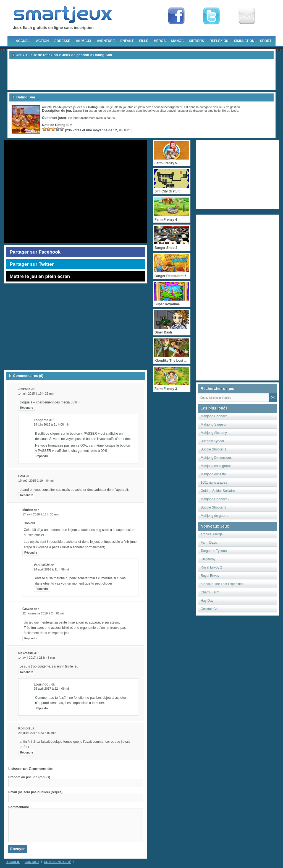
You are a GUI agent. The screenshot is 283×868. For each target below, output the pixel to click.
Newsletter (247, 16)
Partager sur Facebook (35, 252)
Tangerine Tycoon (214, 551)
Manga (178, 41)
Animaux (83, 41)
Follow (211, 16)
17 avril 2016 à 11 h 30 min (41, 514)
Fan (176, 16)
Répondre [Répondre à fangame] (42, 456)
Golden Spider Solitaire (218, 491)
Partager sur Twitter (32, 264)
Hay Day (207, 601)
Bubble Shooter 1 (213, 449)
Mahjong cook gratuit (216, 466)
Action (42, 41)
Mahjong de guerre (215, 516)
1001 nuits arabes (214, 483)
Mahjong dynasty (213, 474)
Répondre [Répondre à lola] (27, 495)
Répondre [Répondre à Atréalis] (27, 408)
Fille (144, 41)
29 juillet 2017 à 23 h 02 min (37, 733)
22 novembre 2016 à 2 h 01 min (44, 613)
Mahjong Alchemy (214, 433)
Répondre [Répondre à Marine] (31, 553)
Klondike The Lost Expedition (222, 584)
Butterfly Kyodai (212, 441)
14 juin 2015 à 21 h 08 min (52, 424)
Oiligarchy (208, 559)
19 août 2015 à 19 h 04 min (37, 481)
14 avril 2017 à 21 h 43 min (37, 658)
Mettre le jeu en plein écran (40, 276)
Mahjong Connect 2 (215, 499)
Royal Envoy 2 (211, 567)
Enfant (127, 41)
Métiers (197, 41)
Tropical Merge (212, 534)
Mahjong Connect (214, 416)
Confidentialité (58, 862)
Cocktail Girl (210, 609)
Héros (160, 41)
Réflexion (219, 41)
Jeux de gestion (76, 55)
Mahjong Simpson (214, 424)
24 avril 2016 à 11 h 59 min (52, 569)
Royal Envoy (210, 576)
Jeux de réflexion (43, 55)
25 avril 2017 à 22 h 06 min (52, 689)
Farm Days (209, 543)
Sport (266, 41)
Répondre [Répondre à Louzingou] (42, 708)
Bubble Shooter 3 (213, 507)
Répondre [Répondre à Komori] (27, 753)
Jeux (20, 55)
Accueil (23, 41)
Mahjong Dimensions (216, 458)
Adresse (62, 41)
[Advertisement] (141, 75)
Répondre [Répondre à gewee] (31, 638)
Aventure (106, 41)
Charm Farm (210, 592)
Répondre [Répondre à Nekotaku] (27, 672)
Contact (32, 862)
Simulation (244, 41)
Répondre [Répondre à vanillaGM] (42, 589)
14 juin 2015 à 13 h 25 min (36, 393)
